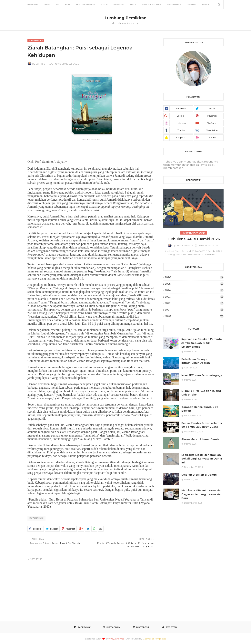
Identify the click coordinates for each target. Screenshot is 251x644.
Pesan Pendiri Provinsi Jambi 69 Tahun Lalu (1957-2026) (202, 425)
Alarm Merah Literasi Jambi (200, 439)
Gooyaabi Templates (154, 639)
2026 (194, 277)
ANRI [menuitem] (47, 5)
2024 (194, 290)
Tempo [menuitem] (206, 5)
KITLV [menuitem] (133, 5)
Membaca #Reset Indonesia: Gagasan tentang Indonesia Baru (201, 494)
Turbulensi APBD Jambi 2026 (193, 239)
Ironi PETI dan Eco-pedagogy (202, 375)
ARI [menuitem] (57, 5)
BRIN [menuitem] (68, 5)
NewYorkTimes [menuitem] (152, 5)
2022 (194, 303)
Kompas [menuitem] (119, 5)
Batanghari (36, 518)
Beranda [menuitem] (33, 5)
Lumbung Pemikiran (125, 18)
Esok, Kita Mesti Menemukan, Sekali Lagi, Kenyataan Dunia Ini (202, 459)
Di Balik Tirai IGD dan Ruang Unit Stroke (201, 393)
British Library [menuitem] (86, 5)
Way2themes (117, 639)
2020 (194, 316)
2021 (194, 310)
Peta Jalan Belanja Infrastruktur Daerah (196, 361)
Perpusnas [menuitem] (174, 5)
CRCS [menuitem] (105, 5)
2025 (194, 284)
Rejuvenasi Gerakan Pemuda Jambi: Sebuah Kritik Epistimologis (202, 343)
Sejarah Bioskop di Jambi (199, 475)
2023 (194, 297)
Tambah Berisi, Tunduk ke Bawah (200, 409)
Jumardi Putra (45, 64)
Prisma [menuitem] (191, 5)
